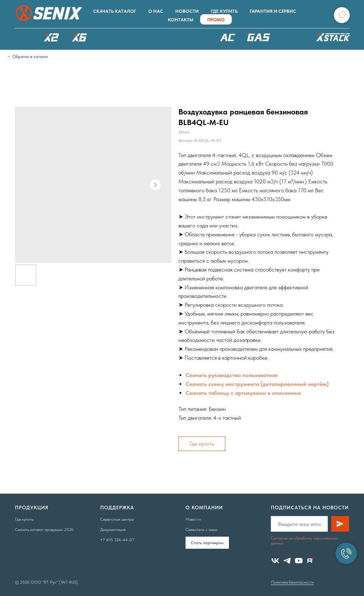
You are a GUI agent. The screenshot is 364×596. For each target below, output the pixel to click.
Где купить (224, 11)
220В (228, 37)
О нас (156, 11)
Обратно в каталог (30, 57)
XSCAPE (191, 39)
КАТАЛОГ (23, 37)
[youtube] (299, 561)
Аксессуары (292, 37)
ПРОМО (216, 20)
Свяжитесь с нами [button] (202, 530)
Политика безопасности (292, 582)
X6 (80, 37)
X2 (51, 37)
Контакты (181, 20)
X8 (108, 37)
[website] (311, 561)
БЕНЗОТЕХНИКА (259, 37)
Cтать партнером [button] (207, 543)
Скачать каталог (115, 11)
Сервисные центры (117, 519)
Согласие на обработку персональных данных (304, 540)
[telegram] (287, 561)
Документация (113, 530)
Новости (187, 11)
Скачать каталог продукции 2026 (44, 530)
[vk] (275, 561)
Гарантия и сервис (273, 11)
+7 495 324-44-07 (117, 540)
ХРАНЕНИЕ (332, 39)
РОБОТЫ (145, 37)
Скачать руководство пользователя (232, 375)
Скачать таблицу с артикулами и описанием (243, 393)
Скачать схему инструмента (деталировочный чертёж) (257, 384)
